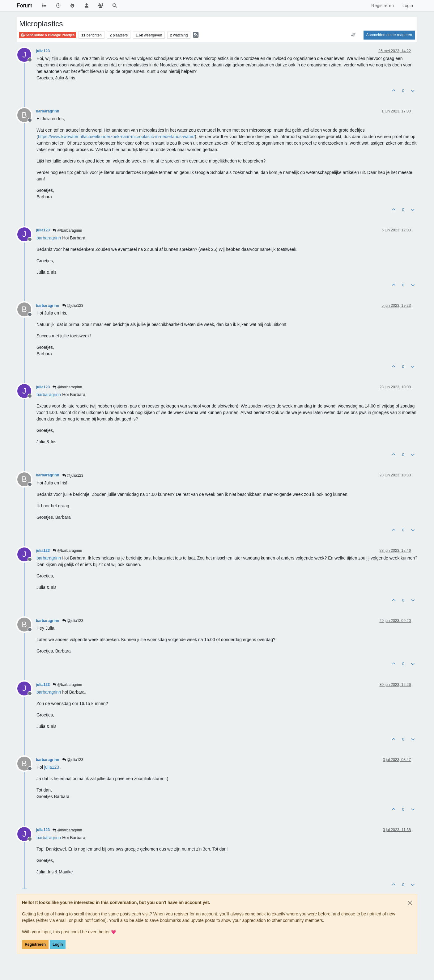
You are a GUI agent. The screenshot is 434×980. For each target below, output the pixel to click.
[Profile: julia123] (52, 767)
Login (58, 944)
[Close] (410, 903)
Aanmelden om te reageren (389, 35)
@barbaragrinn (67, 230)
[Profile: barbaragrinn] (49, 238)
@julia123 (73, 306)
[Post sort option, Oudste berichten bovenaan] (353, 35)
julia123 (43, 51)
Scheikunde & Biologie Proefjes (48, 35)
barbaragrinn (48, 111)
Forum (25, 6)
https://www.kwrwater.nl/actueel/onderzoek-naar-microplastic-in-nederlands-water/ (116, 137)
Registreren (35, 944)
